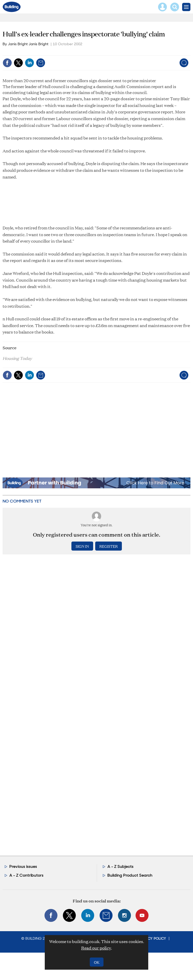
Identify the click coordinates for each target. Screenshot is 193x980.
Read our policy (96, 948)
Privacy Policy (152, 938)
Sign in (82, 546)
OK (97, 962)
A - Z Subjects (120, 866)
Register (109, 546)
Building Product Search (130, 875)
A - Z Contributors (26, 875)
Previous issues (23, 866)
